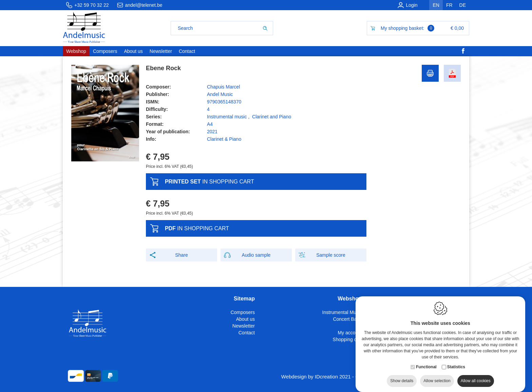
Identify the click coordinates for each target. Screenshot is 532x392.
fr (449, 5)
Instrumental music (227, 117)
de (463, 5)
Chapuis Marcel (223, 87)
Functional (426, 364)
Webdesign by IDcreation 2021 (316, 377)
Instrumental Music (342, 312)
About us (245, 319)
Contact (247, 333)
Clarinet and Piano (272, 117)
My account (350, 333)
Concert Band (347, 319)
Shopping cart (347, 339)
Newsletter (244, 326)
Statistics (456, 364)
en (436, 5)
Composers (243, 312)
